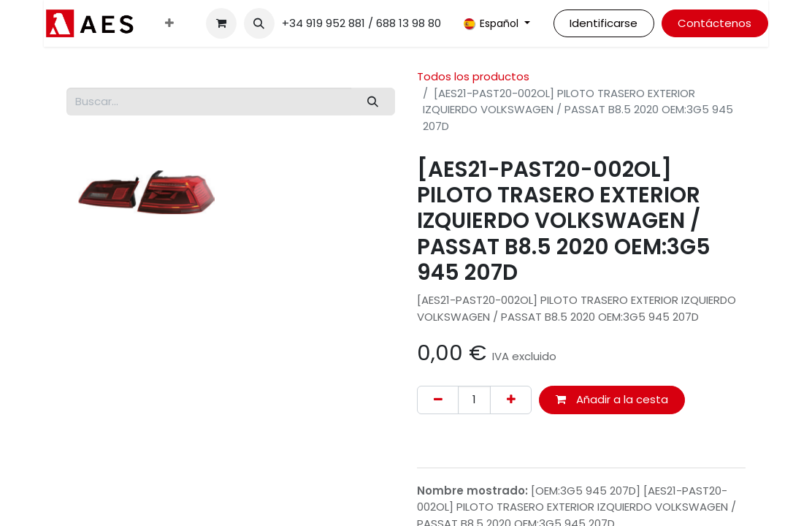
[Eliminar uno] (438, 400)
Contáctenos (715, 23)
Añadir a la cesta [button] (612, 399)
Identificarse (604, 23)
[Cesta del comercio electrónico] (221, 23)
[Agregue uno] (511, 400)
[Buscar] (373, 102)
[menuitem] (169, 24)
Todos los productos (473, 76)
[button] (259, 23)
